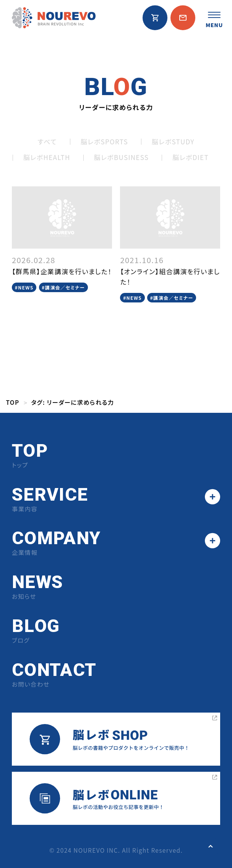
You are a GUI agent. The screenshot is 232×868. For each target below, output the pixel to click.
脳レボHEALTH (47, 157)
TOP (13, 402)
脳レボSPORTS (104, 141)
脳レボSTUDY (173, 141)
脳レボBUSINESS (122, 157)
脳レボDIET (191, 157)
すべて (47, 141)
